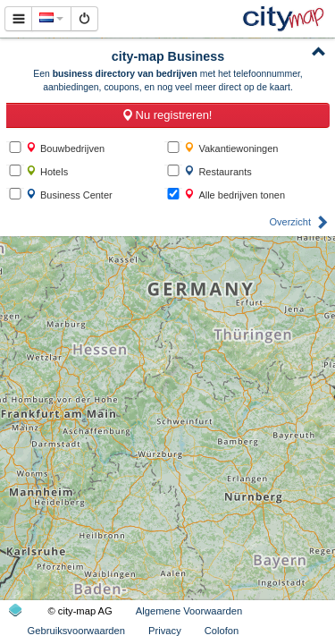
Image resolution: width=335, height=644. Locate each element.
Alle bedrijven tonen (234, 195)
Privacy (165, 631)
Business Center (69, 195)
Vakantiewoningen (231, 148)
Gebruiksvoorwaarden (76, 631)
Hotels (47, 171)
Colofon (222, 631)
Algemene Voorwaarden (189, 611)
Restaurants (218, 171)
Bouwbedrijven (65, 148)
